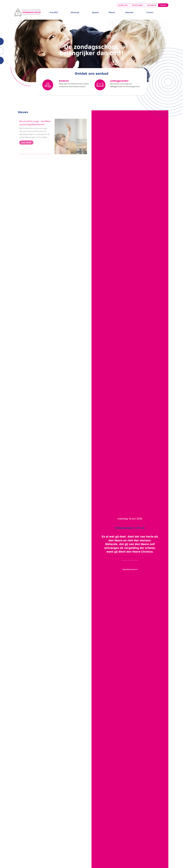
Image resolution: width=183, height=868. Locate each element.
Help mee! (129, 12)
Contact (150, 12)
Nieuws (112, 12)
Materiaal (75, 12)
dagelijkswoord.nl (130, 569)
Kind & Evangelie (137, 5)
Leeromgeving (152, 5)
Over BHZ (54, 12)
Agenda (95, 12)
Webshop (163, 5)
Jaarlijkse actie (123, 5)
